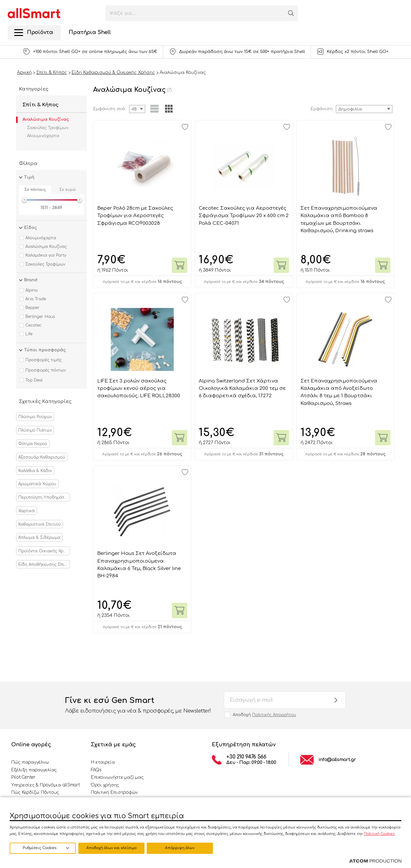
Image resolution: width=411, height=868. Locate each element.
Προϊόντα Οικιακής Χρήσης (44, 551)
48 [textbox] (134, 109)
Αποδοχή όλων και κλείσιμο (181, 848)
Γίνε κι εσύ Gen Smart (138, 706)
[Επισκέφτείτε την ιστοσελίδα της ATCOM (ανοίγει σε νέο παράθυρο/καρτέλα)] (375, 861)
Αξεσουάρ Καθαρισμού (42, 457)
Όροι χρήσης (105, 785)
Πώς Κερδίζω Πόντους (35, 793)
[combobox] (364, 109)
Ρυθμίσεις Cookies (40, 848)
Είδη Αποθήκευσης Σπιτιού (44, 565)
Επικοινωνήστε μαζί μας (117, 777)
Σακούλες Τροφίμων (48, 128)
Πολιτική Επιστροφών (114, 793)
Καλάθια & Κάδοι (35, 471)
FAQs (96, 770)
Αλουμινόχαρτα (43, 136)
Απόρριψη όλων (112, 848)
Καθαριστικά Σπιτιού (39, 524)
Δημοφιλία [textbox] (350, 109)
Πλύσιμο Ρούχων (35, 417)
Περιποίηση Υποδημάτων (44, 497)
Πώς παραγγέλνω (30, 762)
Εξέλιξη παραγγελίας (34, 770)
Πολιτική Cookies (379, 833)
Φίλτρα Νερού (33, 444)
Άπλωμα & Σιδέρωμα (39, 538)
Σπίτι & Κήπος (40, 105)
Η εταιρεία (103, 762)
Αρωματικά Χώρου (37, 484)
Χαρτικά (26, 511)
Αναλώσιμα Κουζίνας (46, 119)
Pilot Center (23, 777)
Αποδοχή (264, 715)
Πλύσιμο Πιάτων (35, 430)
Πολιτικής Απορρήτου (274, 715)
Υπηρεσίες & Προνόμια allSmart (45, 785)
